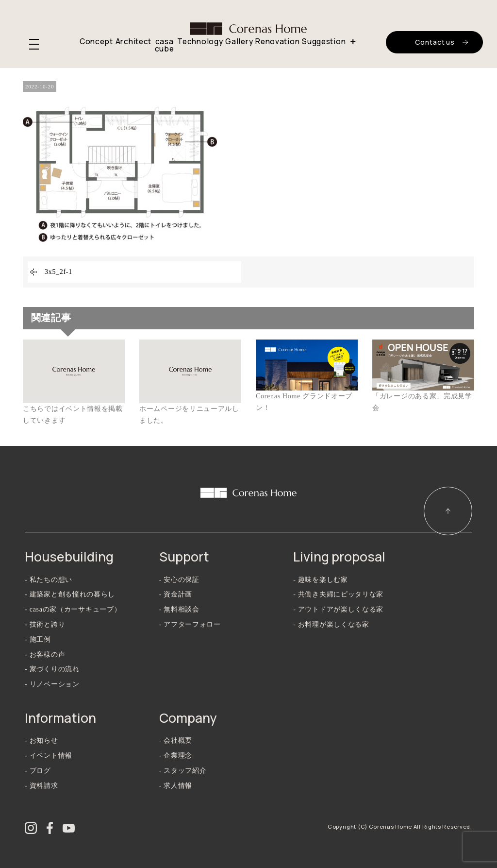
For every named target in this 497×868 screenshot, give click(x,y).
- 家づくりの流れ (52, 669)
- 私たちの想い (49, 580)
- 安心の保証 (179, 580)
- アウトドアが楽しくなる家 (338, 609)
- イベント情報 (49, 756)
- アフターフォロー (190, 624)
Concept (96, 42)
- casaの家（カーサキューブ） (73, 609)
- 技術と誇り (45, 624)
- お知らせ (41, 740)
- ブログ (38, 771)
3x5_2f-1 (58, 272)
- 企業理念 (176, 756)
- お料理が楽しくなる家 (331, 624)
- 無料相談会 (179, 609)
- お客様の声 (45, 655)
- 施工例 (38, 639)
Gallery (239, 42)
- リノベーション (52, 684)
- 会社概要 (176, 740)
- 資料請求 (41, 786)
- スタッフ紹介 (183, 771)
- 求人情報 (176, 786)
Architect (133, 42)
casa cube (165, 45)
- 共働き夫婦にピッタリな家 (338, 594)
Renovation (277, 42)
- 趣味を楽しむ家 (320, 580)
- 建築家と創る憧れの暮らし (70, 594)
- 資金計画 (176, 594)
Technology (200, 42)
